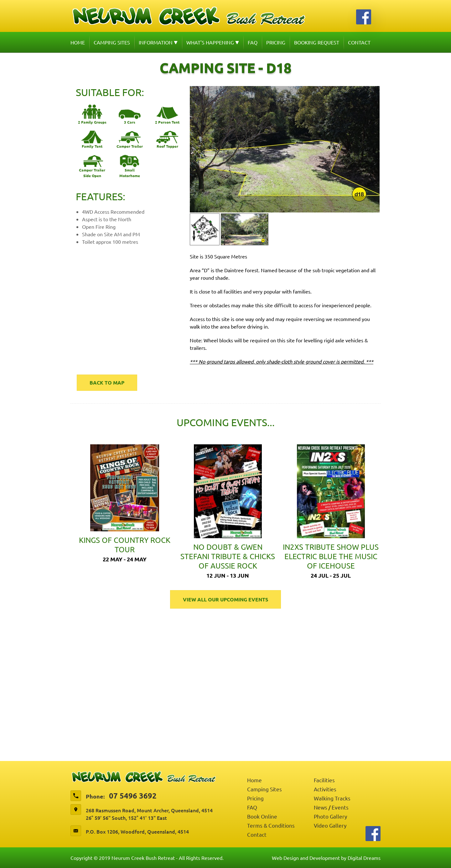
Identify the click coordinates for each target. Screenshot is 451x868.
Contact (359, 42)
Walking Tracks (332, 798)
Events (340, 807)
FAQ (253, 42)
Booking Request (317, 42)
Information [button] (158, 42)
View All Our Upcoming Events (225, 599)
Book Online (262, 816)
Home (78, 42)
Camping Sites (112, 42)
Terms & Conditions (271, 825)
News (321, 807)
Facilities (324, 780)
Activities (325, 789)
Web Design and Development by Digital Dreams (326, 858)
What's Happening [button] (213, 42)
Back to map (107, 383)
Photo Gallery (330, 816)
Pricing (276, 42)
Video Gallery (330, 825)
